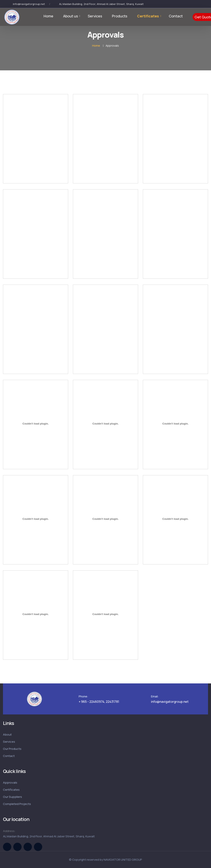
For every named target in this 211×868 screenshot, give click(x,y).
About (7, 734)
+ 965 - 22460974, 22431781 (99, 702)
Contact (176, 16)
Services (95, 16)
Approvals (10, 783)
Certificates (148, 16)
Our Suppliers (12, 797)
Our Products (12, 749)
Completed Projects (17, 804)
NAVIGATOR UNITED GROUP (123, 860)
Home (48, 16)
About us (71, 16)
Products (120, 16)
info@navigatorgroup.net (29, 4)
